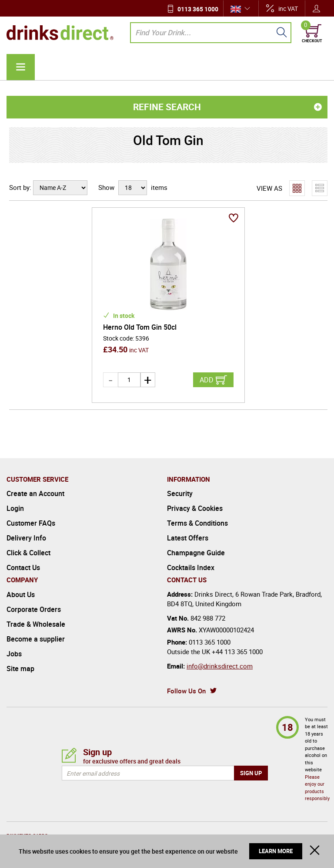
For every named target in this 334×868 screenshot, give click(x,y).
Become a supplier (36, 624)
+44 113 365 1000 (237, 637)
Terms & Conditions (197, 508)
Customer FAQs (31, 508)
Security (180, 479)
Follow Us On (186, 676)
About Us (21, 580)
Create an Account (35, 479)
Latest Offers (188, 523)
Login (15, 493)
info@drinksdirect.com (220, 651)
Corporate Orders (34, 594)
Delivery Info (26, 523)
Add (207, 365)
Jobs (14, 639)
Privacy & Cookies (195, 493)
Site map (20, 654)
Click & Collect (28, 538)
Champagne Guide (196, 538)
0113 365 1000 (198, 9)
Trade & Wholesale (36, 609)
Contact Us (23, 553)
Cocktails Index (191, 553)
